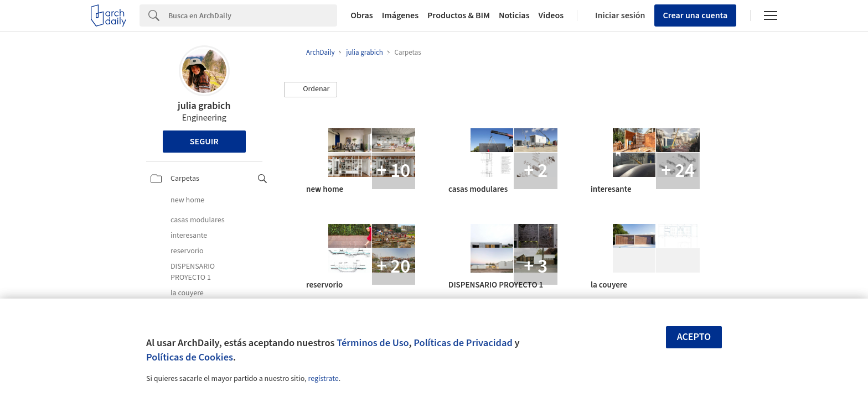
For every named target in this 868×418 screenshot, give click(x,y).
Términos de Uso (373, 343)
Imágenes (400, 15)
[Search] (253, 15)
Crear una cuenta (696, 15)
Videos (551, 15)
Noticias (514, 15)
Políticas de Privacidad (463, 343)
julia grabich (204, 106)
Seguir (204, 142)
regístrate (323, 379)
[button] (311, 90)
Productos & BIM (459, 15)
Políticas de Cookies (190, 357)
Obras (362, 15)
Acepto (694, 337)
